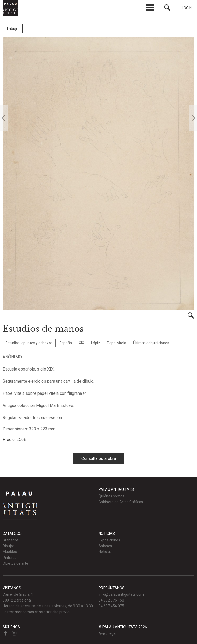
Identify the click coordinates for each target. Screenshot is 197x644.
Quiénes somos (111, 496)
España (66, 343)
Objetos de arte (15, 563)
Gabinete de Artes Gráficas (121, 502)
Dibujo (13, 29)
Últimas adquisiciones (151, 343)
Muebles (10, 552)
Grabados (11, 540)
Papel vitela (117, 343)
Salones (105, 546)
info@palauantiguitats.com (121, 594)
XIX (82, 343)
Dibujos (9, 546)
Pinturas (10, 558)
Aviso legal (107, 633)
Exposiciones (109, 540)
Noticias (105, 552)
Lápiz (96, 343)
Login (187, 8)
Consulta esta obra (99, 458)
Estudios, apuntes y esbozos (29, 343)
